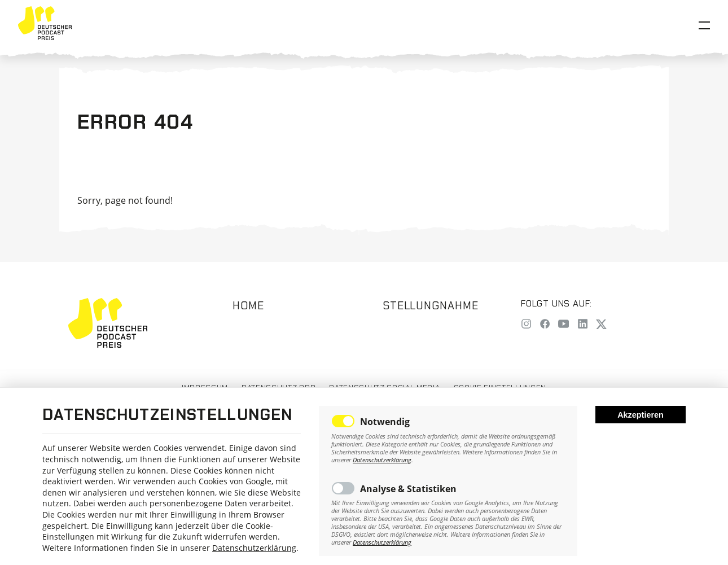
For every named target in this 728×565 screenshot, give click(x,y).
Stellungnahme (431, 306)
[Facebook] (545, 325)
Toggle (343, 421)
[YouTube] (563, 325)
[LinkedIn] (583, 325)
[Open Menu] (704, 25)
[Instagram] (526, 325)
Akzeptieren (641, 415)
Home (248, 306)
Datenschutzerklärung (254, 548)
